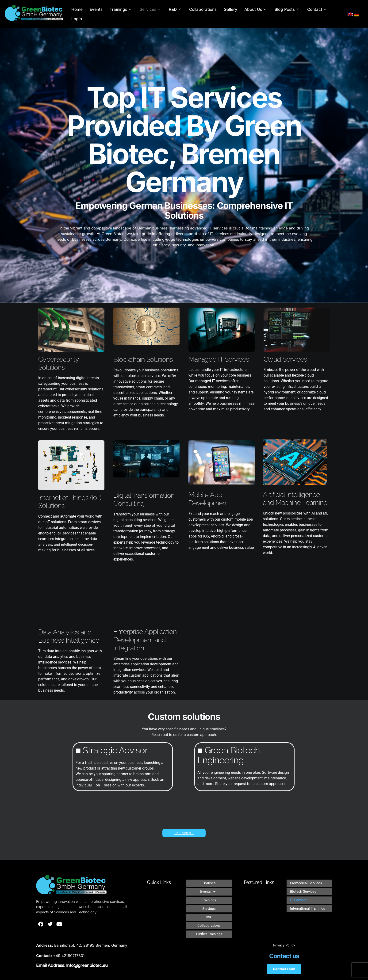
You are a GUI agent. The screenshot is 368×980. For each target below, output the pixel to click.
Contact (310, 14)
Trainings (126, 14)
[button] (209, 889)
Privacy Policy (284, 936)
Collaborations (204, 14)
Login (331, 14)
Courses (209, 882)
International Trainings (309, 903)
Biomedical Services (307, 882)
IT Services (299, 896)
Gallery (230, 14)
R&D (178, 14)
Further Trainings (209, 923)
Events (104, 14)
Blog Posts (282, 14)
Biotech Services (304, 889)
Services (154, 14)
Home (86, 14)
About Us (252, 14)
